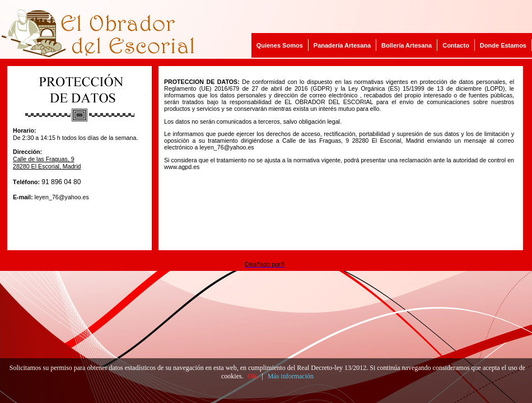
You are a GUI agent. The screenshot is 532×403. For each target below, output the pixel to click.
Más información (291, 376)
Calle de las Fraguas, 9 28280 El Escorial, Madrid (47, 163)
